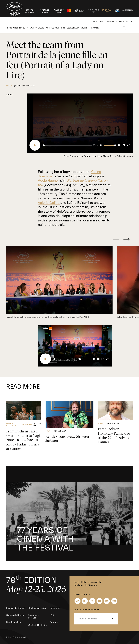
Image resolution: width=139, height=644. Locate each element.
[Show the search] (124, 28)
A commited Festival (34, 616)
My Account (98, 22)
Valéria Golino (49, 203)
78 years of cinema (37, 625)
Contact (54, 622)
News (10, 28)
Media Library (73, 28)
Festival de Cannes (16, 608)
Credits (24, 637)
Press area (94, 28)
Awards (33, 28)
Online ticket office (115, 22)
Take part (84, 28)
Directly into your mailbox (86, 610)
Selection (18, 28)
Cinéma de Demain (16, 615)
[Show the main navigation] (130, 28)
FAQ (52, 615)
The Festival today (37, 608)
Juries (26, 28)
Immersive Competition (55, 28)
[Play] (35, 145)
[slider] (67, 145)
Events (41, 28)
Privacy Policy (12, 637)
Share (9, 95)
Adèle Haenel (49, 181)
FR (127, 22)
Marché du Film (14, 622)
